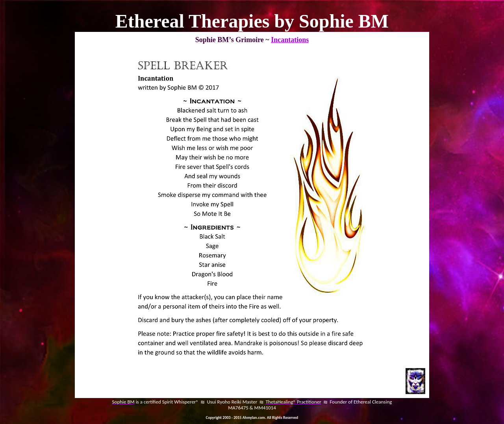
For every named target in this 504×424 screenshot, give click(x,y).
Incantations (290, 40)
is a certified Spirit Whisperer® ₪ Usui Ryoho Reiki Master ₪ (200, 402)
